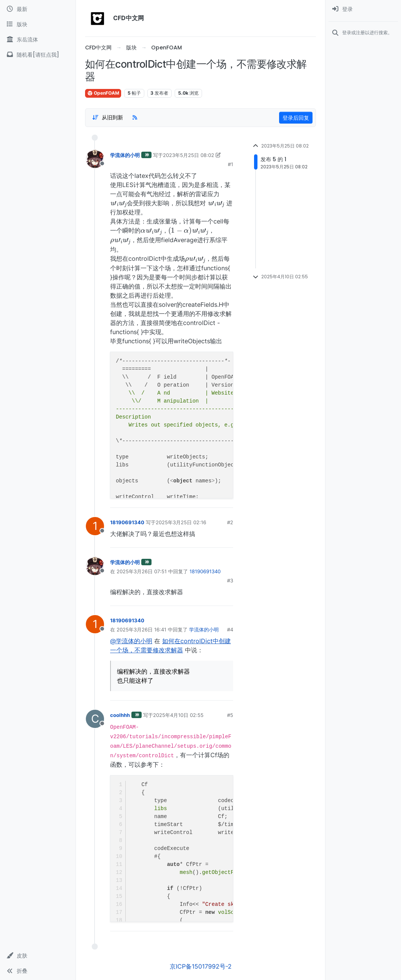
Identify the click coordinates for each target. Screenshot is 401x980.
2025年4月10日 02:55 (178, 715)
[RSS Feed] (135, 117)
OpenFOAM (103, 93)
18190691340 (127, 522)
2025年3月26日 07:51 (142, 571)
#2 (230, 522)
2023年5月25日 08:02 (189, 155)
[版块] (38, 24)
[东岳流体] (38, 40)
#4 (230, 630)
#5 (230, 715)
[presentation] (118, 203)
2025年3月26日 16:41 (141, 630)
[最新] (38, 9)
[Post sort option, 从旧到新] (107, 117)
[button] (38, 956)
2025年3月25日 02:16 (181, 522)
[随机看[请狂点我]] (38, 55)
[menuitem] (363, 9)
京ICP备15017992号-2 (201, 966)
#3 (230, 580)
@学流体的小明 (131, 641)
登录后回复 (296, 118)
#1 (230, 164)
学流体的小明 (125, 155)
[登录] (363, 9)
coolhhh (120, 715)
